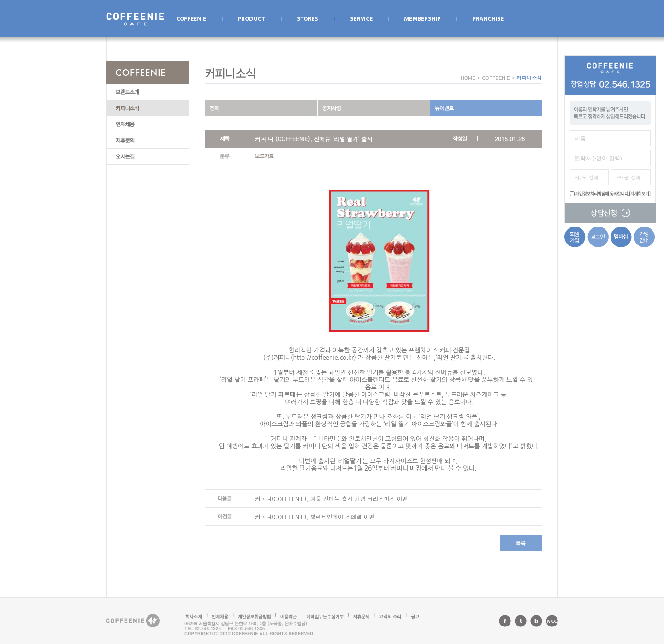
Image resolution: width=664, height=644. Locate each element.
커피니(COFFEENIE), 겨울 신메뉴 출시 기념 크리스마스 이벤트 (334, 498)
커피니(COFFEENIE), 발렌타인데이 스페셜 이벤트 (318, 516)
